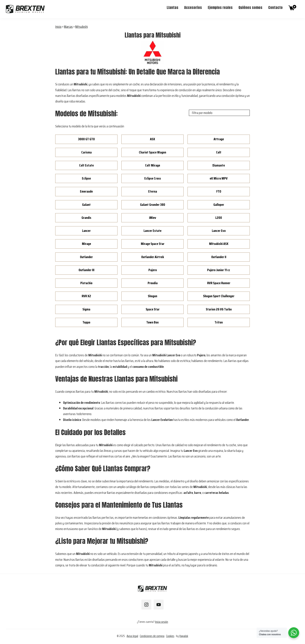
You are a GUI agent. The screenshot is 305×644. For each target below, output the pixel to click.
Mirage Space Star (153, 244)
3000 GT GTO (86, 139)
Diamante (219, 165)
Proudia (153, 283)
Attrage (219, 139)
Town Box (152, 322)
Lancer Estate (152, 231)
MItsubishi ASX (219, 244)
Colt (219, 152)
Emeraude (86, 191)
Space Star (153, 309)
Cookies (170, 636)
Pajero (153, 270)
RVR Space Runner (219, 283)
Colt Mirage (153, 165)
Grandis (86, 218)
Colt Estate (86, 165)
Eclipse (86, 178)
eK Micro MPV (219, 178)
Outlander (86, 257)
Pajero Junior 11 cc (219, 270)
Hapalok (184, 636)
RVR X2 (86, 296)
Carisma (86, 152)
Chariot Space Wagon (152, 152)
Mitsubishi (82, 27)
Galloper (219, 205)
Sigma (86, 309)
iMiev (153, 218)
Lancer (86, 231)
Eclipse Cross (153, 178)
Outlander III (86, 270)
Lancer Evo (219, 231)
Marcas (68, 27)
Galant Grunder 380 (153, 205)
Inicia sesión (162, 622)
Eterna (153, 191)
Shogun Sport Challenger (219, 296)
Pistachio (86, 283)
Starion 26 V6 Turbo (219, 309)
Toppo (86, 322)
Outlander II (219, 257)
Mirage (86, 244)
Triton (219, 322)
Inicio (58, 27)
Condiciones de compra (152, 636)
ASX (152, 139)
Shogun (152, 296)
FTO (219, 191)
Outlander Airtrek (153, 257)
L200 (219, 218)
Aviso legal (132, 636)
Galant (86, 205)
